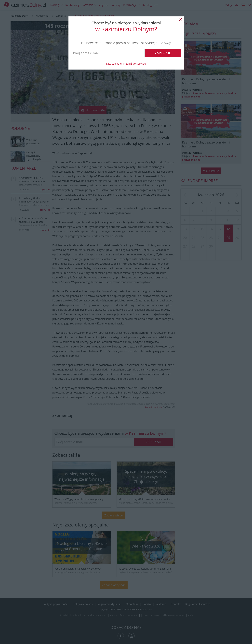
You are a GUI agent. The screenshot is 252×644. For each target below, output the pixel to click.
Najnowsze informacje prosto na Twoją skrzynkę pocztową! (126, 43)
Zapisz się (163, 53)
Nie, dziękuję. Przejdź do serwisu (126, 64)
